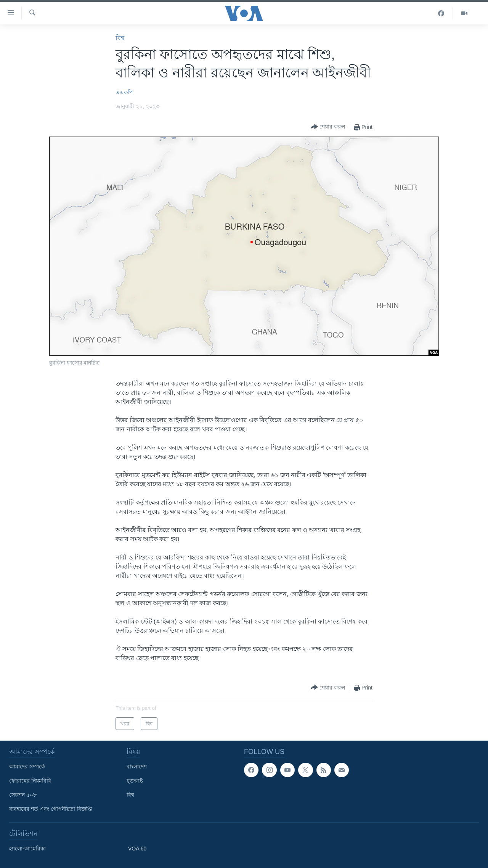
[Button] (328, 127)
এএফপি (124, 92)
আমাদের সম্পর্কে (27, 767)
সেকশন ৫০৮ (23, 795)
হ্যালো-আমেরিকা (27, 849)
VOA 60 (137, 849)
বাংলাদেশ (137, 767)
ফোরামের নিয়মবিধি (30, 781)
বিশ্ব (120, 38)
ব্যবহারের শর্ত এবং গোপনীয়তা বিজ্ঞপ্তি (51, 809)
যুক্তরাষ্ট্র (135, 781)
